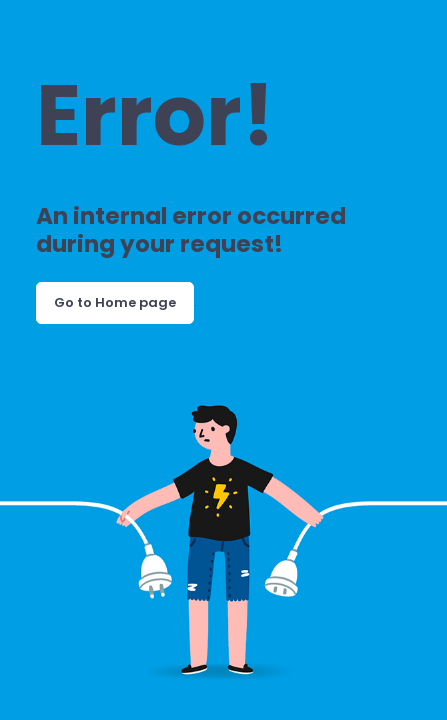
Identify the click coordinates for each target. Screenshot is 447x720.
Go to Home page (115, 302)
